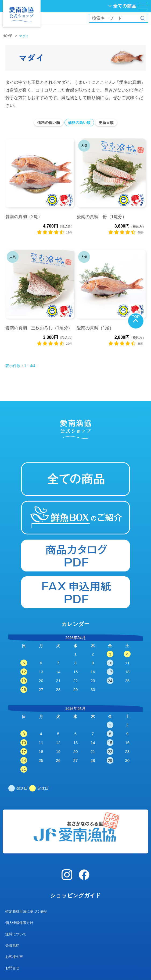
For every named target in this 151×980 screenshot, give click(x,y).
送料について (16, 934)
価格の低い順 (49, 123)
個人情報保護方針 (19, 923)
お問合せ (12, 968)
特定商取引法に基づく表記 (26, 911)
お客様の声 (14, 957)
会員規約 (12, 945)
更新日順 (106, 123)
